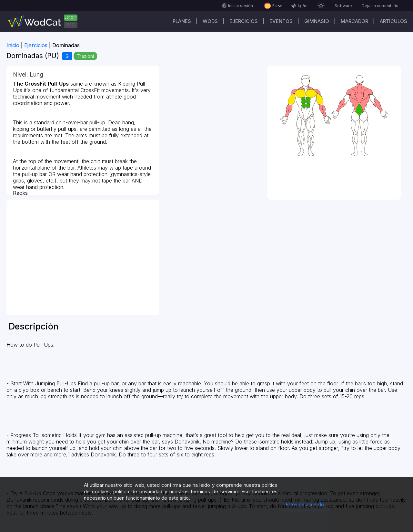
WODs (210, 21)
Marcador (354, 21)
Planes (182, 21)
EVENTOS (281, 21)
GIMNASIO (317, 21)
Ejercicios (244, 21)
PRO (71, 25)
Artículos (393, 21)
